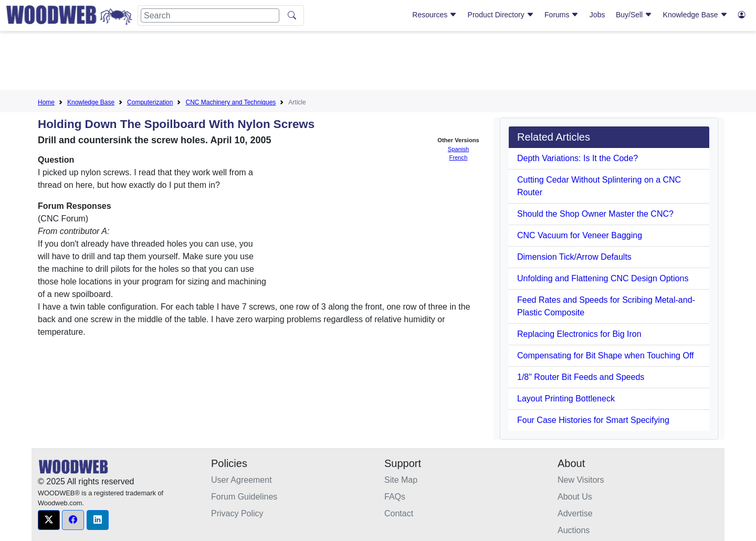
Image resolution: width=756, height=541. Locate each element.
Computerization (150, 102)
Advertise (575, 513)
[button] (49, 520)
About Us (575, 497)
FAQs (395, 497)
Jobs (597, 15)
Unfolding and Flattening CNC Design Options (603, 278)
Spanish (458, 149)
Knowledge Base (695, 15)
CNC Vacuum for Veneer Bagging (580, 235)
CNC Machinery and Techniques (230, 102)
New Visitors (581, 480)
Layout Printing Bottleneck (566, 399)
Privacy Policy (237, 513)
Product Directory (501, 15)
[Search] (210, 15)
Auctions (574, 530)
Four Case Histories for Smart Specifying (593, 420)
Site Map (401, 480)
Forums (561, 15)
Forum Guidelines (244, 497)
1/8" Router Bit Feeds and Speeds (581, 377)
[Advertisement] (378, 62)
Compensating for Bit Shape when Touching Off (606, 356)
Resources (434, 15)
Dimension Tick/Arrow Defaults (574, 257)
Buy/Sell (634, 15)
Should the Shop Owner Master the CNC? (595, 214)
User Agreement (241, 480)
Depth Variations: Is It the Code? (577, 158)
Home (46, 102)
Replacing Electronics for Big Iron (579, 334)
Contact (399, 513)
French (459, 157)
